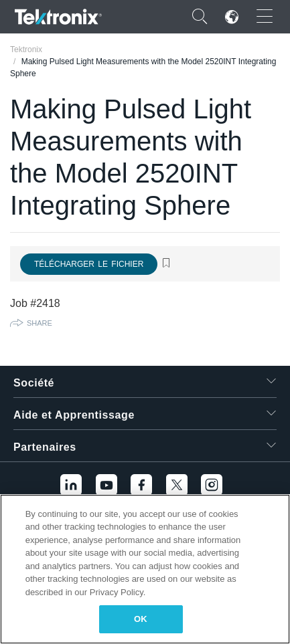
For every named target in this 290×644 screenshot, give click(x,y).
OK (141, 619)
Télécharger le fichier (89, 264)
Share (40, 323)
